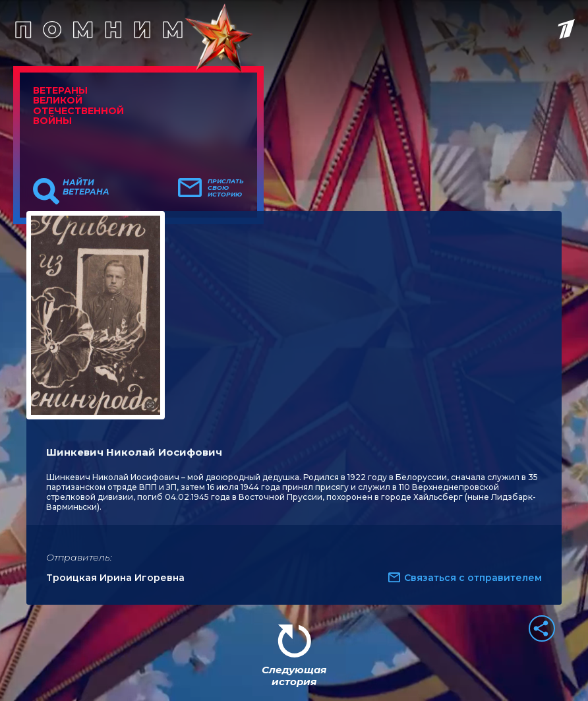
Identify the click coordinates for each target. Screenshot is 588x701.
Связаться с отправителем (473, 578)
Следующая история (294, 676)
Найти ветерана (86, 187)
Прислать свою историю (226, 188)
